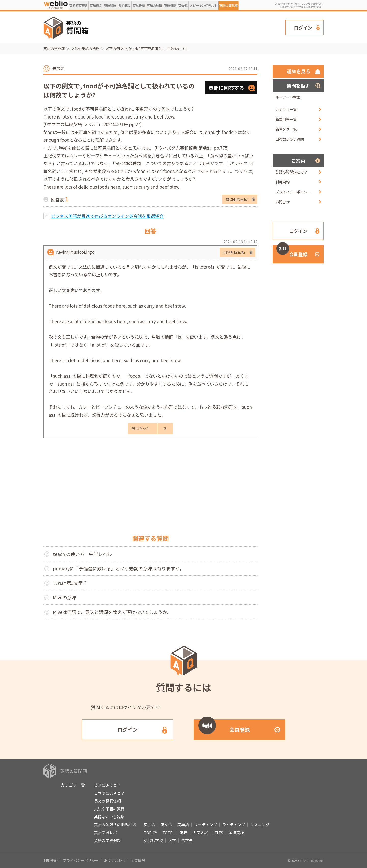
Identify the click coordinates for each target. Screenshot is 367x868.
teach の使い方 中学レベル (82, 554)
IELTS (218, 832)
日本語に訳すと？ (109, 793)
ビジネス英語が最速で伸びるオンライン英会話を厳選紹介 (107, 216)
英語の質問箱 (228, 5)
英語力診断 (154, 5)
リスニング (260, 825)
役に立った (141, 428)
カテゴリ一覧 (286, 109)
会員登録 (292, 251)
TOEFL (168, 832)
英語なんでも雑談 (109, 817)
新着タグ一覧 (286, 129)
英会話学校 (153, 840)
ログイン (303, 28)
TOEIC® (150, 832)
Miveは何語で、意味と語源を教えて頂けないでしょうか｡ (111, 612)
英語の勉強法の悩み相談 (115, 825)
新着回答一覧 (286, 119)
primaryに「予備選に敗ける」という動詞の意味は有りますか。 (119, 568)
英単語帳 (139, 5)
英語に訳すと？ (107, 785)
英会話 (183, 5)
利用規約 (282, 182)
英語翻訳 (170, 5)
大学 (172, 840)
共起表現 (124, 5)
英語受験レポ (106, 832)
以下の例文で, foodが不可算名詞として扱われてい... (147, 49)
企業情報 (138, 860)
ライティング (234, 825)
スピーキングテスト (203, 5)
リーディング (206, 825)
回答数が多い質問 (290, 139)
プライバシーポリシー (293, 192)
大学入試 (200, 832)
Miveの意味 (64, 597)
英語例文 (96, 5)
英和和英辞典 (78, 5)
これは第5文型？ (70, 583)
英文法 (166, 825)
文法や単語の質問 (85, 49)
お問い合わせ (115, 860)
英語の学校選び (107, 840)
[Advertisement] (187, 27)
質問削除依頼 (237, 199)
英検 (183, 832)
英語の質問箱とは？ (291, 172)
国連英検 (236, 832)
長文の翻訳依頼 (107, 801)
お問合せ (282, 202)
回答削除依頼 (234, 252)
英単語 (183, 825)
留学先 (187, 840)
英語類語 (110, 5)
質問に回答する (226, 88)
